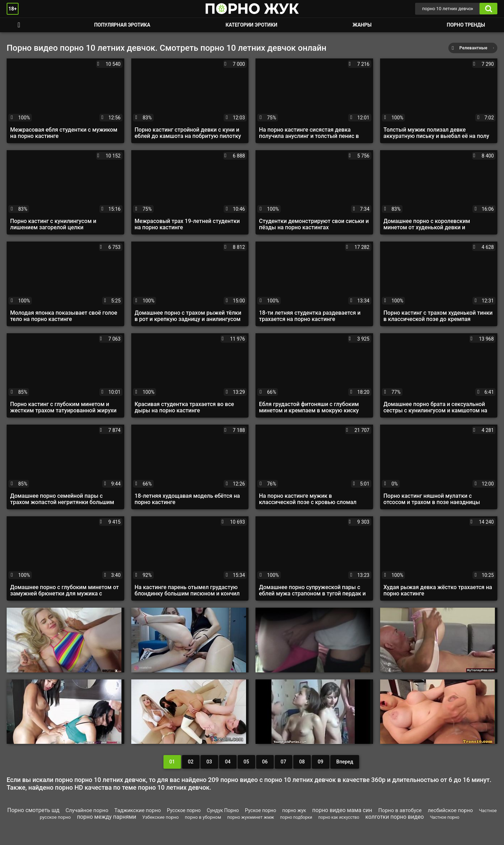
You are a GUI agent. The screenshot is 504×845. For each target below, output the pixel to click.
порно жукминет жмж (251, 817)
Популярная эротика (122, 25)
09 (321, 762)
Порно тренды (466, 25)
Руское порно (261, 810)
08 (302, 762)
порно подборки (296, 817)
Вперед (345, 762)
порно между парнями (107, 817)
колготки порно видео (395, 817)
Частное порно (444, 817)
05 (246, 762)
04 (228, 762)
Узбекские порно (161, 817)
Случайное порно (87, 810)
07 (283, 762)
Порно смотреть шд (33, 810)
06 (265, 762)
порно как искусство (339, 817)
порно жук (294, 810)
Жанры (362, 25)
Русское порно (184, 810)
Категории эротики (251, 25)
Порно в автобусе (400, 810)
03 (209, 762)
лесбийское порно (450, 810)
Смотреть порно (19, 25)
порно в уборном (203, 817)
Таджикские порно (138, 810)
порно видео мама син (342, 810)
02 (191, 762)
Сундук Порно (223, 810)
